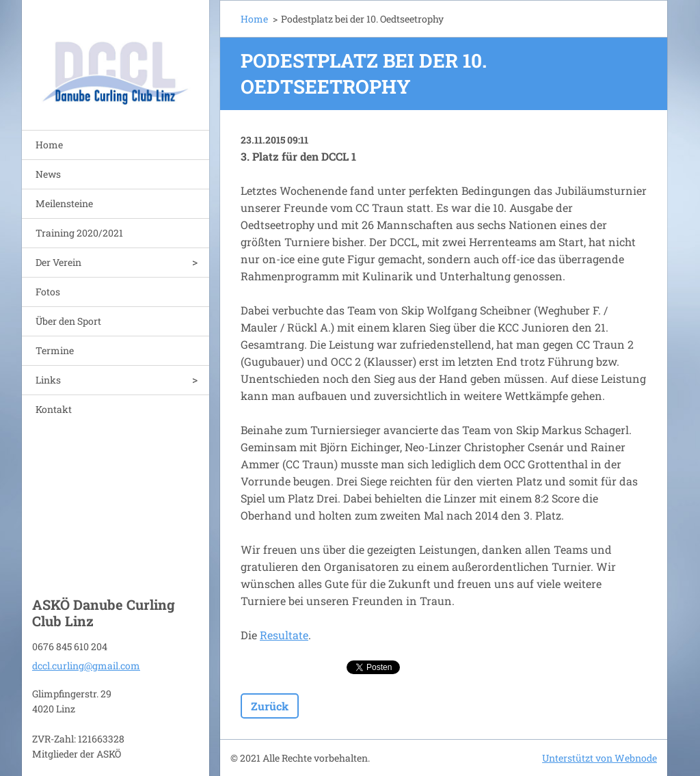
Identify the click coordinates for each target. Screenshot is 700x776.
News (48, 174)
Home (49, 145)
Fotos (48, 292)
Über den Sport (68, 321)
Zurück (270, 706)
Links (48, 380)
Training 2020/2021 (79, 233)
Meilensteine (64, 203)
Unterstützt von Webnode (600, 758)
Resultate (284, 635)
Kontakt (54, 409)
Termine (55, 350)
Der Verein (58, 262)
